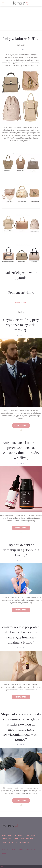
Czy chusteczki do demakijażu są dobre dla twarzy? (21, 550)
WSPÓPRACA (7, 835)
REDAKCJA (6, 839)
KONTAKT (19, 835)
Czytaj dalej (21, 425)
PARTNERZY (31, 835)
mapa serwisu (23, 842)
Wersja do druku (21, 302)
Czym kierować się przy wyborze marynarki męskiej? (21, 325)
